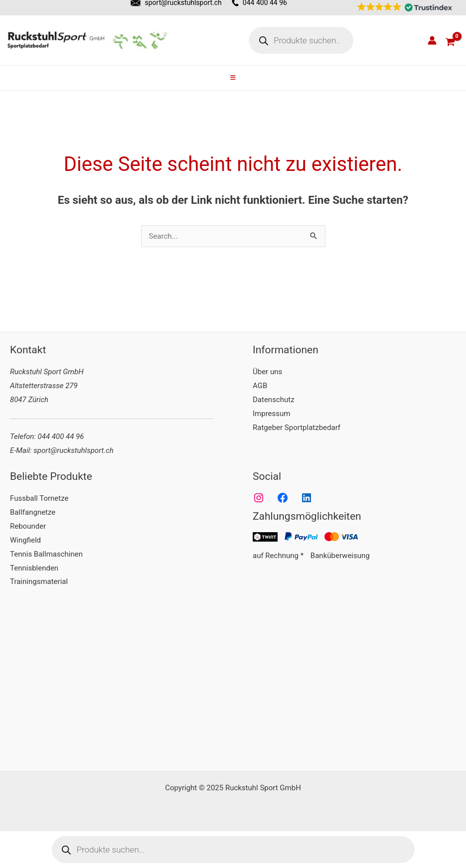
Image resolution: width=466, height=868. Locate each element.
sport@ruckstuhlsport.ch (73, 450)
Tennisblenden (34, 568)
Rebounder (28, 526)
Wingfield (25, 540)
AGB (260, 386)
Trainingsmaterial (39, 581)
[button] (402, 7)
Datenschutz (274, 400)
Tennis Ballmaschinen (46, 554)
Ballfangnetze (33, 512)
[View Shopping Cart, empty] (450, 40)
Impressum (271, 414)
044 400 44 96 (61, 436)
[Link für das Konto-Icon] (432, 40)
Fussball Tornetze (39, 498)
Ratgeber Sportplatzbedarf (297, 428)
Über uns (267, 372)
